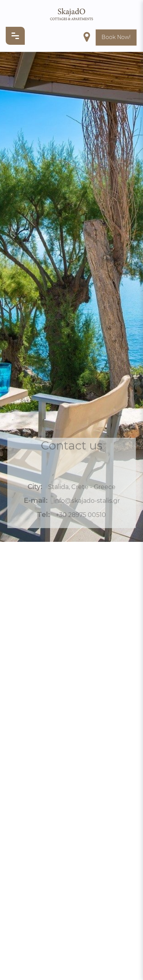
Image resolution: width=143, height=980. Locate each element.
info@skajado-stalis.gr (87, 502)
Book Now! (116, 37)
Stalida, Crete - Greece (82, 488)
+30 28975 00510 (81, 516)
